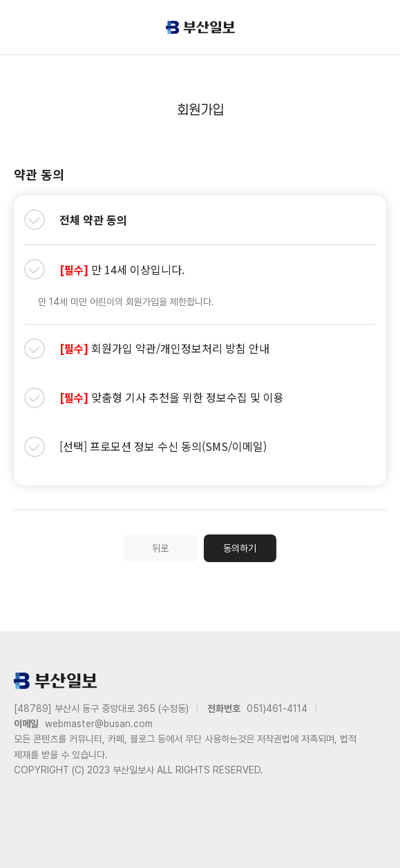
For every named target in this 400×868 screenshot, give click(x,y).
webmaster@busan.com (99, 724)
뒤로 (160, 548)
